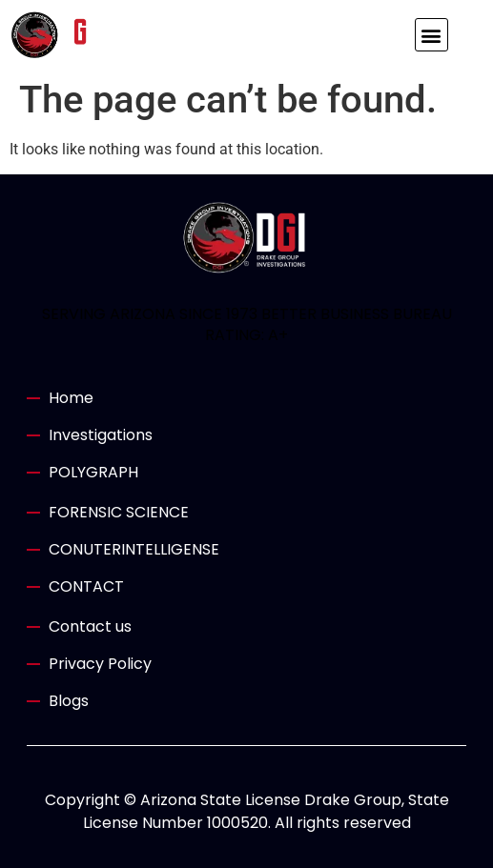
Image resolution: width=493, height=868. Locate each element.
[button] (431, 35)
